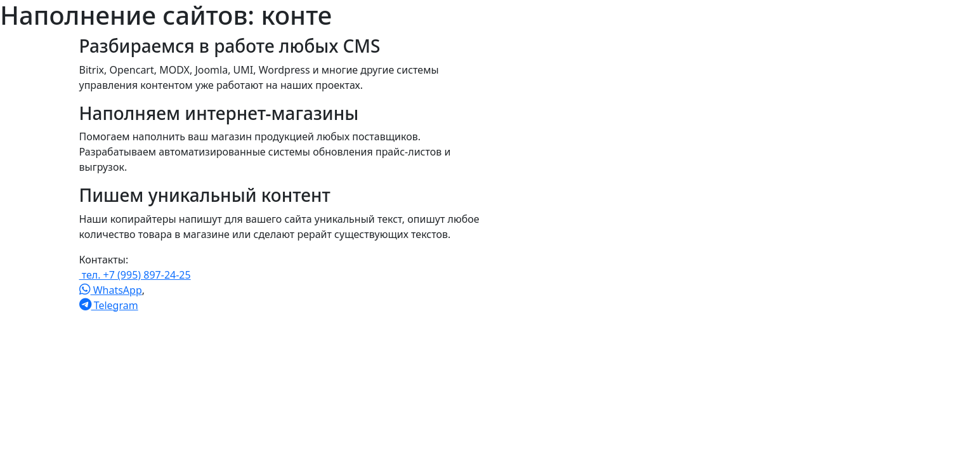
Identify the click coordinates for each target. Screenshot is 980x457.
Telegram (109, 305)
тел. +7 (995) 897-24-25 (135, 275)
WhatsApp (111, 290)
